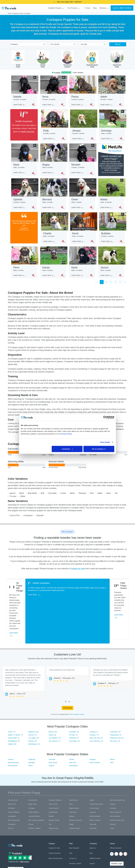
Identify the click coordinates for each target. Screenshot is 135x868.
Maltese (51, 784)
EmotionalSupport (68, 59)
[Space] (15, 812)
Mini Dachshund (115, 784)
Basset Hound (74, 767)
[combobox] (26, 45)
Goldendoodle (53, 779)
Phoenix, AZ (33, 708)
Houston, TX (94, 702)
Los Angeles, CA (55, 705)
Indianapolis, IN (116, 702)
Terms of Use (29, 857)
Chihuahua (11, 775)
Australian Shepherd (55, 767)
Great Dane (73, 779)
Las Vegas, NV (34, 705)
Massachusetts (13, 730)
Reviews (104, 8)
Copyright (11, 857)
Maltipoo (72, 784)
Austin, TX (12, 699)
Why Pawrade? (74, 815)
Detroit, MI (53, 702)
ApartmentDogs (117, 59)
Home (10, 13)
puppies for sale (78, 573)
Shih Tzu (11, 796)
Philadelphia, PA (14, 708)
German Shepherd (14, 779)
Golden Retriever (34, 779)
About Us (93, 815)
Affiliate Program (95, 826)
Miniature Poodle (54, 788)
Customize (67, 449)
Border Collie (33, 771)
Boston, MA (53, 699)
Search (118, 44)
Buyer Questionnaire (56, 826)
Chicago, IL (94, 699)
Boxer (71, 771)
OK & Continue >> (99, 449)
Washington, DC (34, 711)
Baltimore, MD (33, 699)
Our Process (74, 8)
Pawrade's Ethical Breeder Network (19, 860)
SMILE (84, 2)
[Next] (125, 286)
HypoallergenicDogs (92, 59)
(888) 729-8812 (125, 8)
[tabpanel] (24, 650)
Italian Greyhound (115, 779)
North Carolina (95, 730)
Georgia (92, 727)
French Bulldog (94, 775)
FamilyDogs (43, 59)
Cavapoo (113, 771)
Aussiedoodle (33, 767)
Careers (92, 831)
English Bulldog (74, 775)
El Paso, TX (73, 702)
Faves (87, 8)
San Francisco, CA (96, 708)
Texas (30, 733)
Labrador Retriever (34, 784)
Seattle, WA (12, 711)
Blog (95, 8)
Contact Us (73, 826)
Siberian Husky (53, 796)
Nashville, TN (74, 705)
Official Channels (116, 815)
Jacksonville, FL (14, 705)
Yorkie (112, 796)
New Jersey (53, 730)
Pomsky (31, 792)
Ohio (112, 730)
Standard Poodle (74, 796)
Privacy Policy (19, 857)
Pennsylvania (13, 733)
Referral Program (95, 836)
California (32, 727)
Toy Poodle (93, 796)
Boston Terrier (53, 771)
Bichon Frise (12, 771)
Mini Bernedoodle (95, 784)
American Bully (13, 767)
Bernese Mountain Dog (117, 767)
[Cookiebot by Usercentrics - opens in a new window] (105, 417)
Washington (73, 733)
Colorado (52, 727)
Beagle (92, 767)
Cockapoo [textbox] (14, 44)
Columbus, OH (115, 699)
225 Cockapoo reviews (77, 682)
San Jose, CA (115, 708)
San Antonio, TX (55, 708)
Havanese (93, 779)
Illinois (112, 727)
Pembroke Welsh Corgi (117, 788)
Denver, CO (33, 702)
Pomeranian (12, 792)
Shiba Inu (113, 792)
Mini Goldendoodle (14, 788)
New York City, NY (96, 705)
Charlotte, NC (74, 699)
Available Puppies (56, 8)
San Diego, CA (75, 708)
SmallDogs (18, 59)
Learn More (17, 607)
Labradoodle (12, 784)
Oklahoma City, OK (117, 705)
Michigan (32, 730)
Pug (50, 792)
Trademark (37, 857)
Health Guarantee (25, 132)
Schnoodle (93, 792)
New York (73, 730)
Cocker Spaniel (54, 775)
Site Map (72, 831)
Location (78, 831)
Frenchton (113, 775)
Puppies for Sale (18, 13)
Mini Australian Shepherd (36, 788)
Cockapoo (32, 775)
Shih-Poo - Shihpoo (35, 796)
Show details (105, 442)
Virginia (51, 733)
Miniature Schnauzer (76, 788)
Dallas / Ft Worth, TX (15, 702)
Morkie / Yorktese (95, 788)
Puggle (71, 792)
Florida (72, 727)
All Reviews (68, 675)
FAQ (71, 820)
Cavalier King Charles (96, 771)
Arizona (11, 727)
